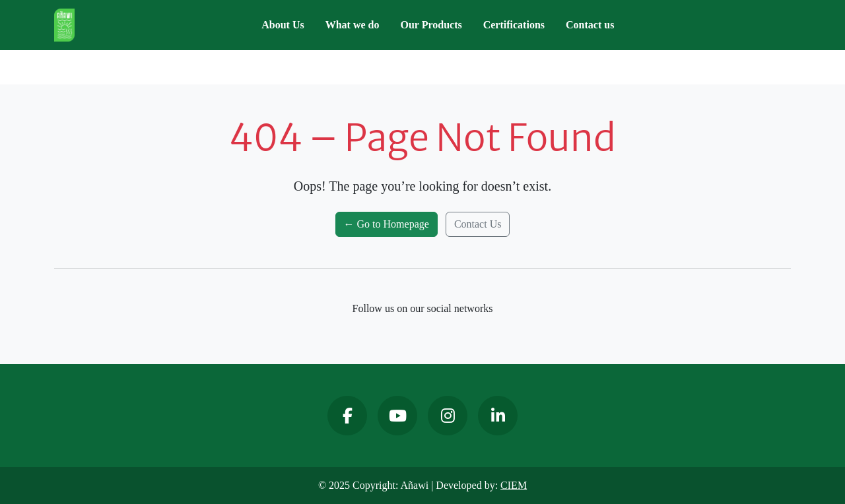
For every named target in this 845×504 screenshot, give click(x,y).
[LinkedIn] (498, 416)
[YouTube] (397, 416)
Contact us (590, 25)
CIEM (514, 485)
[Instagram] (448, 416)
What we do (353, 25)
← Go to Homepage (387, 224)
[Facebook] (347, 416)
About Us (283, 25)
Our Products (431, 25)
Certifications (514, 25)
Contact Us (478, 224)
